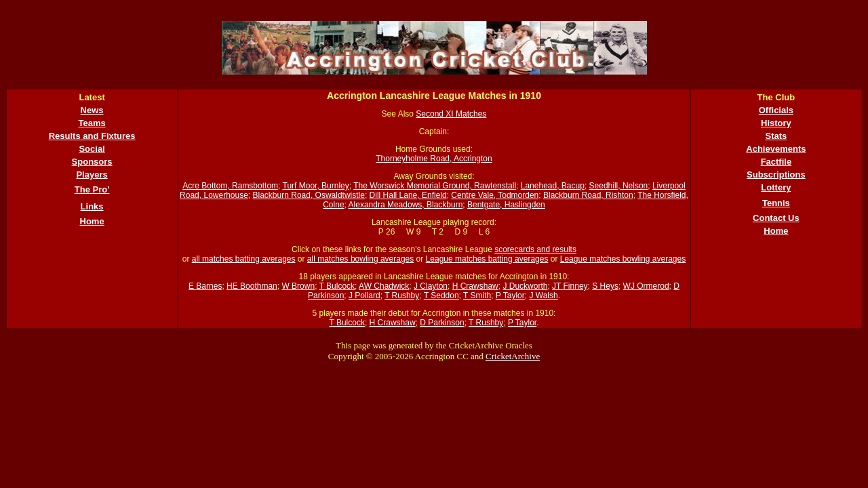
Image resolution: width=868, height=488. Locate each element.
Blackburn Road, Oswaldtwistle (309, 195)
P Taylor (510, 296)
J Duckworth (525, 286)
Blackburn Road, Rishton (588, 195)
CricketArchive (513, 356)
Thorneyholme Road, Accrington (434, 159)
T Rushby (402, 296)
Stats (776, 136)
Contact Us (776, 218)
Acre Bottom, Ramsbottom (230, 186)
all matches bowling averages (360, 259)
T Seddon (441, 296)
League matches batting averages (487, 259)
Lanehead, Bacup (553, 186)
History (776, 123)
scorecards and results (535, 249)
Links (92, 206)
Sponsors (92, 162)
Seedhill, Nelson (619, 186)
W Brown (298, 286)
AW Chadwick (384, 286)
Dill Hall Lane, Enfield (408, 195)
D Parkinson (442, 323)
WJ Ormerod (646, 286)
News (92, 110)
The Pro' (92, 189)
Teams (92, 123)
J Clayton (431, 286)
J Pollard (364, 296)
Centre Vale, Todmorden (495, 195)
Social (92, 149)
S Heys (605, 286)
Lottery (776, 187)
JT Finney (570, 286)
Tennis (776, 203)
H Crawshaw (475, 286)
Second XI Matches (451, 114)
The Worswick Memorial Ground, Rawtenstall (435, 186)
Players (92, 175)
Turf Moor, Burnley (316, 186)
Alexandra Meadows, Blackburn (406, 205)
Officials (776, 110)
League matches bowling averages (623, 259)
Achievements (776, 149)
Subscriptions (776, 175)
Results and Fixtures (92, 136)
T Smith (477, 296)
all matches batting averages (244, 259)
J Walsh (543, 296)
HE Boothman (252, 286)
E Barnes (205, 286)
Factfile (776, 162)
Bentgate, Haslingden (506, 205)
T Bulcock (337, 286)
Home (92, 221)
